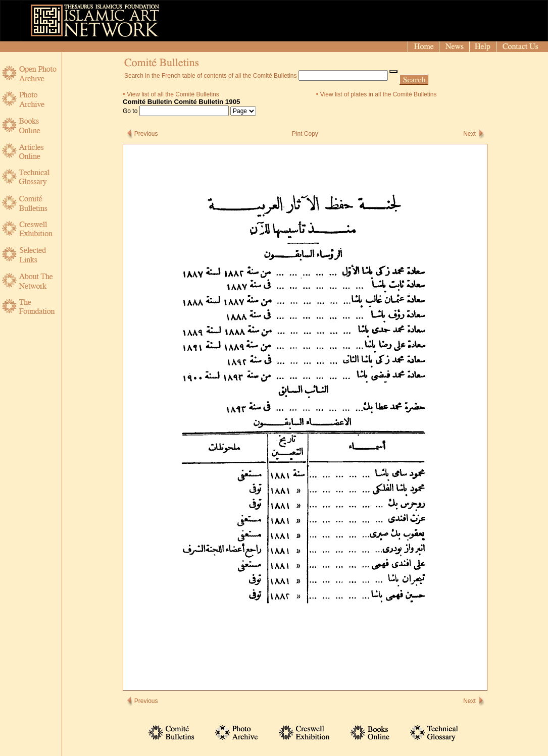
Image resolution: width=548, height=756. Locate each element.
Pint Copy (305, 134)
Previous (146, 134)
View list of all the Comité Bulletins (173, 94)
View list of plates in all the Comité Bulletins (379, 94)
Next (469, 134)
